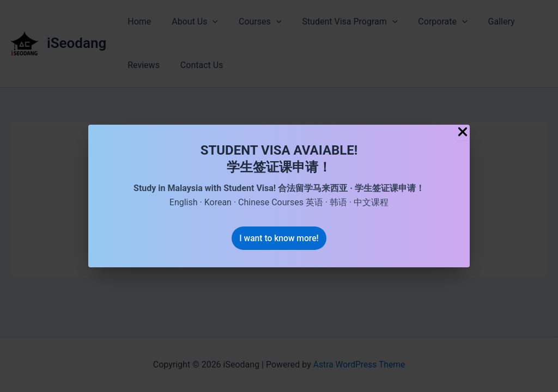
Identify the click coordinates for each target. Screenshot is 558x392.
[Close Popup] (463, 132)
